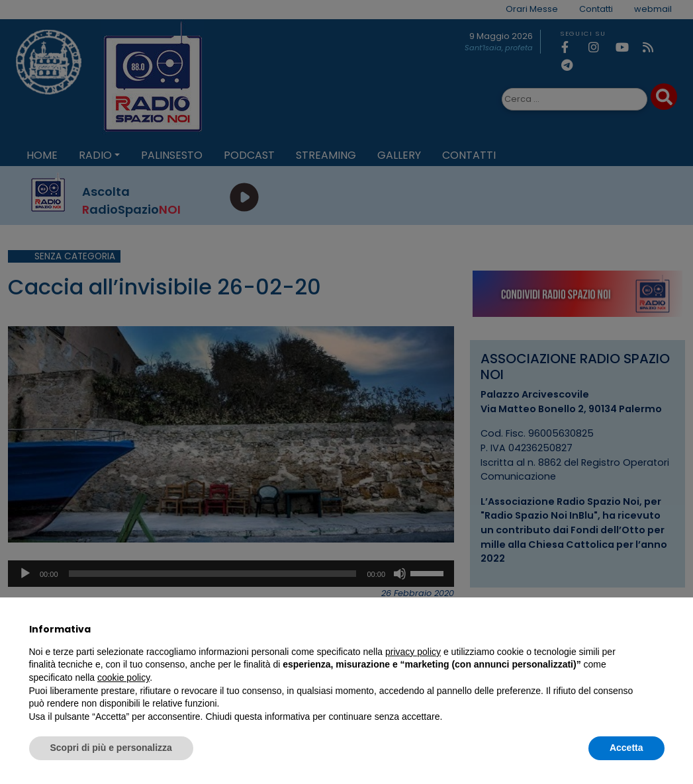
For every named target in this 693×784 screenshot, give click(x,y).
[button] (658, 629)
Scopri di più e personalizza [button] (111, 748)
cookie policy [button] (123, 677)
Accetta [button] (626, 748)
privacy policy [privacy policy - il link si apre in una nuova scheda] (413, 652)
